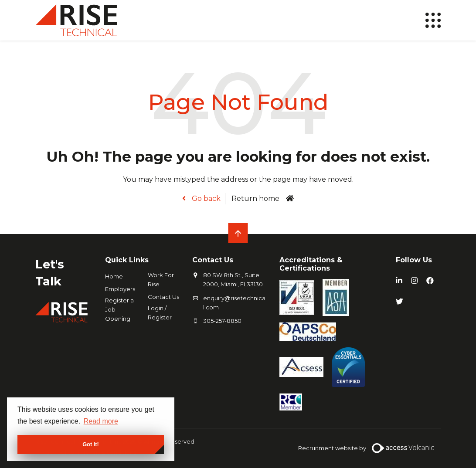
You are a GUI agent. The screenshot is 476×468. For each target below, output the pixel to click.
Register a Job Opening (119, 309)
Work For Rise (161, 280)
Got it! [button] (91, 444)
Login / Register (160, 313)
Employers (120, 289)
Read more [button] (101, 421)
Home (114, 276)
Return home (255, 198)
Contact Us (163, 297)
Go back (205, 198)
